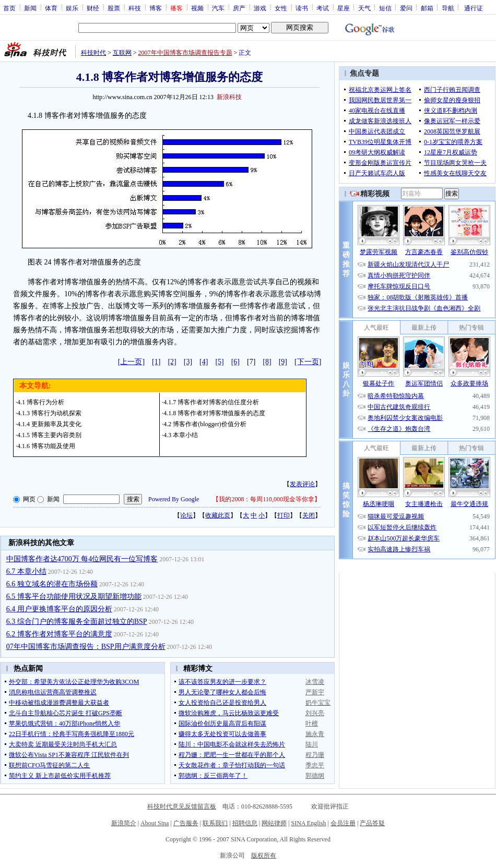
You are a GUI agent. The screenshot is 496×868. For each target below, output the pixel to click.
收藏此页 (218, 515)
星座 (344, 8)
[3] (188, 362)
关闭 (309, 515)
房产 (239, 8)
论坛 (186, 515)
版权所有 (264, 855)
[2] (172, 362)
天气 (364, 8)
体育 (51, 8)
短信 (385, 8)
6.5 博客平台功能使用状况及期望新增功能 (74, 596)
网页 (29, 499)
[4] (204, 362)
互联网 (122, 53)
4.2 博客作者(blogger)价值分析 (205, 424)
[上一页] (131, 362)
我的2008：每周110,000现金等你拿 (267, 499)
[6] (235, 362)
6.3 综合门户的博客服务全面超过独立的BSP (77, 622)
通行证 (474, 8)
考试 (323, 8)
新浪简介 (124, 823)
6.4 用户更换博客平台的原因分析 (59, 609)
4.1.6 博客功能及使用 (46, 446)
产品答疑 (372, 823)
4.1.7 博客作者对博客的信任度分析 (211, 402)
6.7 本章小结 (26, 571)
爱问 (406, 8)
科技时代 (93, 53)
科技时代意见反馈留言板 (182, 806)
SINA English (308, 823)
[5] (219, 362)
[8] (267, 362)
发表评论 (302, 484)
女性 (281, 8)
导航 (448, 8)
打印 (284, 515)
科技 (135, 8)
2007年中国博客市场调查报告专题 (185, 53)
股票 (114, 8)
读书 (302, 8)
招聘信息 (245, 823)
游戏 (260, 8)
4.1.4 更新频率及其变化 (49, 424)
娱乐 (72, 8)
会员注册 (343, 823)
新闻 (30, 8)
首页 (9, 8)
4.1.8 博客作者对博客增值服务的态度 (214, 413)
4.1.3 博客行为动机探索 (49, 413)
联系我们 (215, 823)
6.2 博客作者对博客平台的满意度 (59, 634)
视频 (197, 8)
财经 (93, 8)
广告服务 (186, 823)
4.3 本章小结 (181, 435)
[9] (283, 362)
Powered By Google (174, 499)
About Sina (155, 823)
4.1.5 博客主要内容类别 (49, 435)
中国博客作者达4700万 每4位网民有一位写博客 (82, 559)
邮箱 (427, 8)
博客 (156, 8)
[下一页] (308, 362)
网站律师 (274, 823)
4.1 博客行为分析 (41, 402)
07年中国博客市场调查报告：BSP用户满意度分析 (86, 647)
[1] (156, 362)
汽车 (218, 8)
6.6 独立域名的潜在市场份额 (52, 584)
